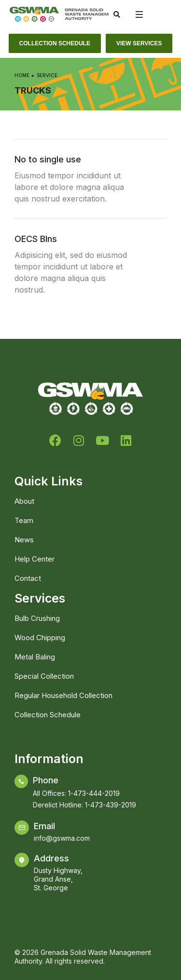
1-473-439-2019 (111, 805)
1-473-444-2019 (94, 793)
